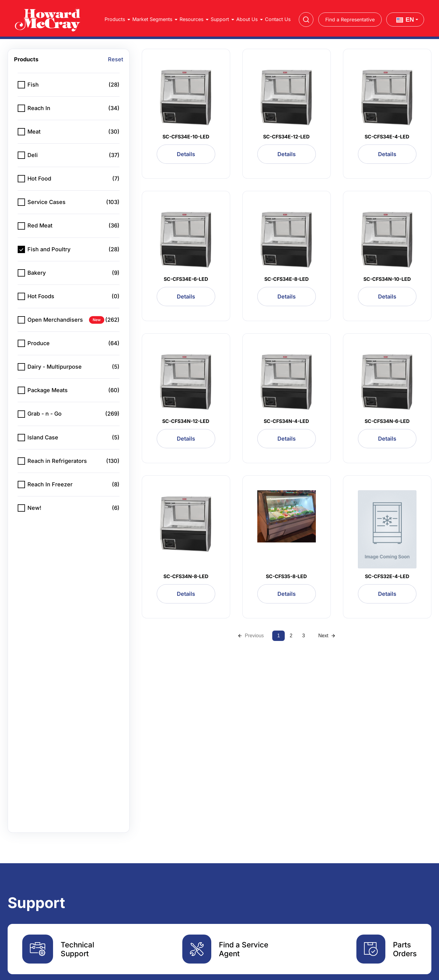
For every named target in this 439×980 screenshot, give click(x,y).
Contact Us (278, 19)
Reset (116, 59)
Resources (191, 19)
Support (220, 19)
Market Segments (152, 19)
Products (115, 19)
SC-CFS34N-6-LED (387, 421)
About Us (247, 19)
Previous (251, 636)
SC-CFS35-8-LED (286, 576)
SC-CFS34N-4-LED (286, 421)
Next (327, 636)
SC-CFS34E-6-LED (186, 279)
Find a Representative (350, 20)
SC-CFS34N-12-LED (186, 421)
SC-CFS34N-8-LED (186, 576)
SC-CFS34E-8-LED (287, 279)
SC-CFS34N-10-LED (387, 279)
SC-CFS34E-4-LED (387, 137)
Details (186, 154)
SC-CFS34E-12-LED (286, 137)
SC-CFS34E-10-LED (186, 137)
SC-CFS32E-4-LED (387, 576)
